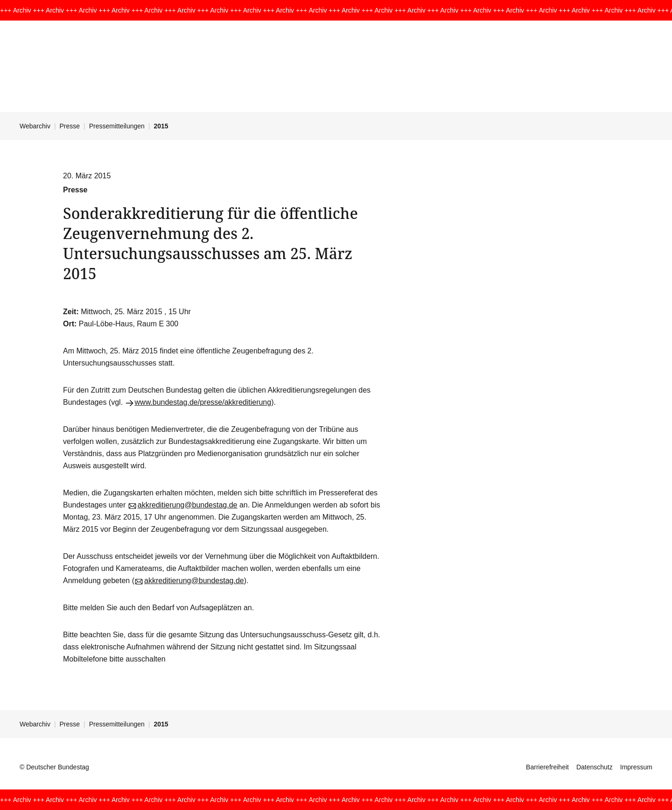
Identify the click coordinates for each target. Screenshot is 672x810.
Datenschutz (595, 767)
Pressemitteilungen (117, 126)
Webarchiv (35, 126)
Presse (70, 126)
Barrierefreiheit (547, 767)
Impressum (636, 767)
